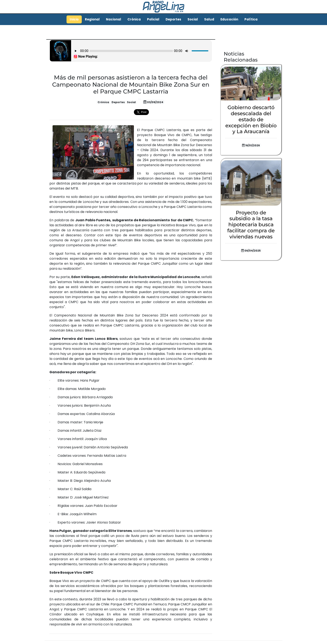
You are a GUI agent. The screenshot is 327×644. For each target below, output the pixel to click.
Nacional (114, 19)
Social (193, 19)
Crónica (134, 19)
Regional (92, 19)
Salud (209, 19)
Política (251, 19)
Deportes (173, 19)
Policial (153, 19)
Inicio (74, 19)
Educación (229, 19)
